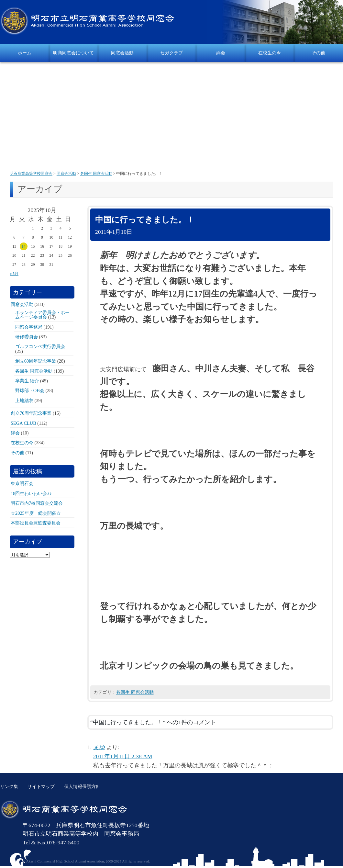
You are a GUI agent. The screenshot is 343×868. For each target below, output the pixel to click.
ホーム (25, 53)
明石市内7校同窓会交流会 (37, 503)
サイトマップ (41, 786)
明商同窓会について (73, 53)
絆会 (221, 53)
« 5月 (14, 274)
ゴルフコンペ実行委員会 (40, 346)
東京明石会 (22, 483)
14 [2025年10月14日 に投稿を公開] (24, 246)
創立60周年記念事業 (36, 361)
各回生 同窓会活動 (135, 692)
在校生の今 (270, 53)
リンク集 (9, 786)
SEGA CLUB (23, 423)
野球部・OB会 (30, 390)
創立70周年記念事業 (31, 413)
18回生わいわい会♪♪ (31, 493)
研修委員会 (27, 337)
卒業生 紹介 (27, 381)
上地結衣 (24, 400)
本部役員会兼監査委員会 (36, 523)
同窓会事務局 (29, 327)
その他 (318, 53)
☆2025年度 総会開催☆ (36, 513)
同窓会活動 (122, 53)
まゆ (99, 747)
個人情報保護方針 (82, 786)
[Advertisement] (171, 117)
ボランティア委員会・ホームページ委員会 (42, 315)
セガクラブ (171, 53)
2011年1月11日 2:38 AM (123, 756)
